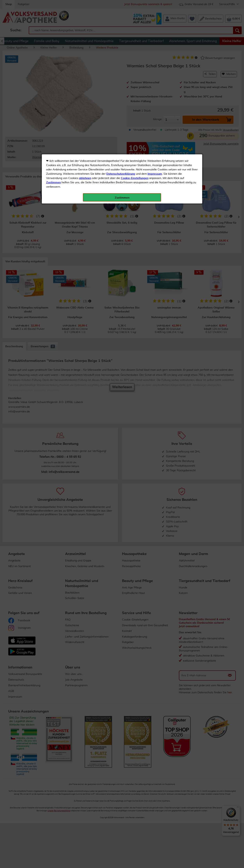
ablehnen (85, 92)
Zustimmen (53, 96)
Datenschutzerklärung (121, 88)
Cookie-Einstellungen (135, 92)
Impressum (155, 88)
